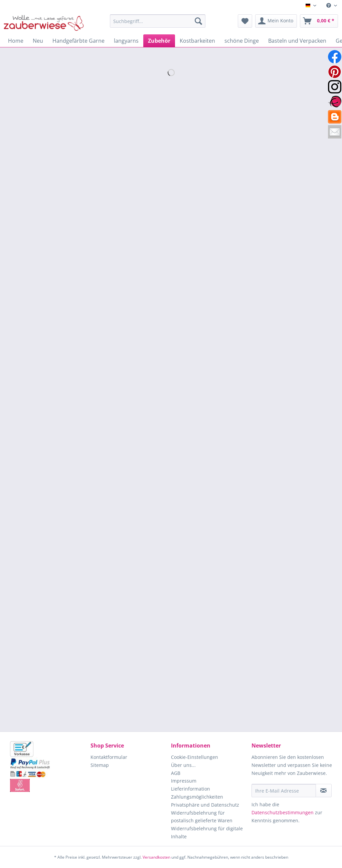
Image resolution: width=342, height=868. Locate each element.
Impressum (184, 781)
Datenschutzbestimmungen (283, 812)
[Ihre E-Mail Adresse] (284, 791)
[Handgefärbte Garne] (78, 41)
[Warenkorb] (319, 21)
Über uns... (183, 765)
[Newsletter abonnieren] (324, 791)
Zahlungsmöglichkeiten (197, 797)
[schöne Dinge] (242, 41)
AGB (176, 773)
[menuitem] (332, 6)
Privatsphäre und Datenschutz (205, 805)
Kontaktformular (109, 757)
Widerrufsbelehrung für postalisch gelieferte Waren (202, 817)
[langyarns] (126, 41)
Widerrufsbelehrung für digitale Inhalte (207, 832)
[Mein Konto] (276, 21)
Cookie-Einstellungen (195, 757)
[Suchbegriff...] (158, 21)
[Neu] (38, 41)
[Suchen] (198, 21)
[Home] (16, 41)
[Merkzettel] (245, 21)
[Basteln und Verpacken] (297, 41)
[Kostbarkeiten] (197, 41)
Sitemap (100, 765)
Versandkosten (156, 857)
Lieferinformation (191, 789)
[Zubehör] (159, 41)
